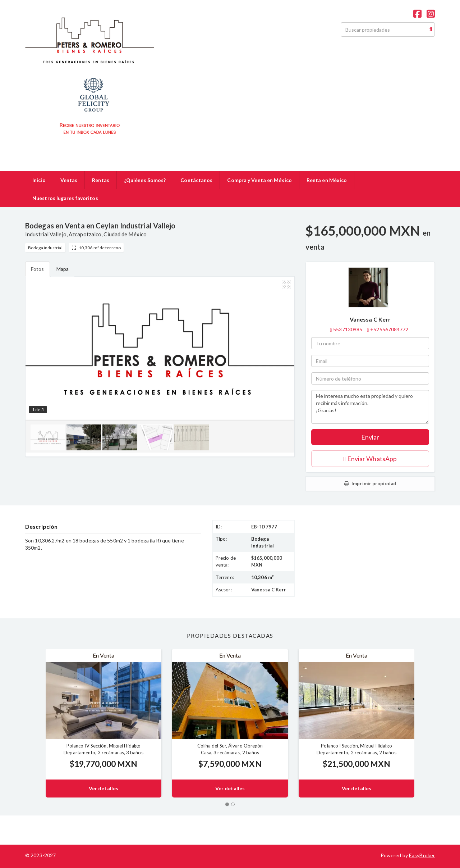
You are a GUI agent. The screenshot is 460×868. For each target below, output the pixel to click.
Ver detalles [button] (103, 788)
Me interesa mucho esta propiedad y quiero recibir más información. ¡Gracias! (370, 407)
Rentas (101, 180)
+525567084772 (389, 329)
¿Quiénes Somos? (145, 180)
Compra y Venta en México (259, 180)
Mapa (63, 269)
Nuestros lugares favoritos (65, 198)
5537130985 (348, 329)
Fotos (38, 269)
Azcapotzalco (85, 234)
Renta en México (327, 180)
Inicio (39, 180)
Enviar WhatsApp (370, 459)
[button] (35, 723)
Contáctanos (196, 180)
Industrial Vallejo (46, 234)
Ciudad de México (125, 234)
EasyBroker (422, 855)
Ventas (69, 180)
